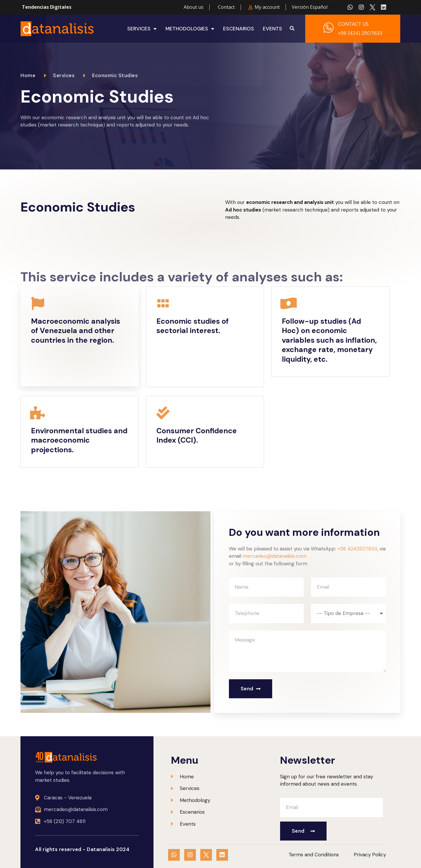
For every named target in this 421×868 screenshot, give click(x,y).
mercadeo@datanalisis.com (275, 556)
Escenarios (239, 29)
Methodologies (190, 29)
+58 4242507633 (357, 549)
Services (142, 29)
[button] (292, 29)
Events (272, 29)
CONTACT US (353, 24)
